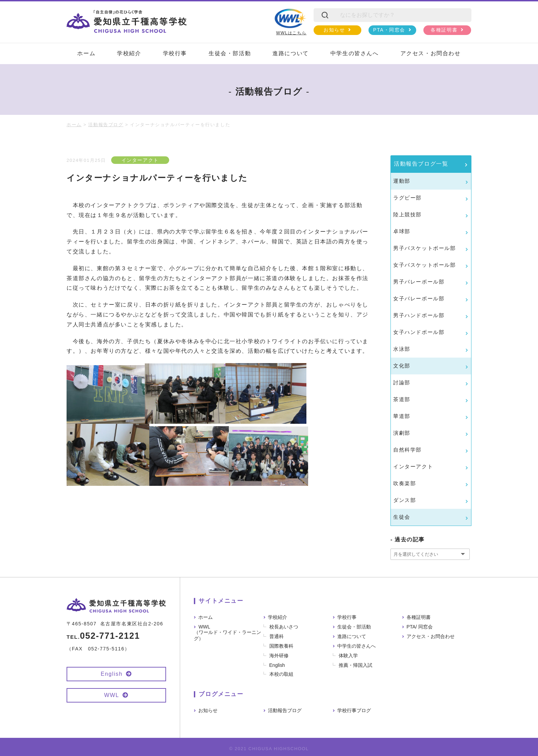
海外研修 (279, 656)
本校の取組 (281, 674)
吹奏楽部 (405, 483)
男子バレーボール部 (419, 282)
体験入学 (348, 656)
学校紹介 (129, 53)
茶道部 (402, 399)
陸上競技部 (407, 214)
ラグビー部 (407, 198)
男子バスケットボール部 (425, 248)
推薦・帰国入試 (355, 665)
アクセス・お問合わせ (431, 53)
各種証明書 (444, 30)
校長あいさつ (284, 627)
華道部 (402, 416)
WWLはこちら (290, 22)
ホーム (86, 53)
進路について (291, 53)
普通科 (277, 636)
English (112, 674)
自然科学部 (407, 450)
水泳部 (402, 349)
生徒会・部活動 (230, 53)
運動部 (402, 181)
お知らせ (334, 30)
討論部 (402, 382)
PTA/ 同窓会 (420, 627)
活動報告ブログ (285, 710)
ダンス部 (405, 500)
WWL (112, 695)
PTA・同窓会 (389, 30)
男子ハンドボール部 (419, 315)
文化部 (402, 366)
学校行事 (175, 53)
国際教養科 (281, 646)
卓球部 (402, 231)
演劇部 (402, 433)
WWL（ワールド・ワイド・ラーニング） (227, 633)
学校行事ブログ (354, 710)
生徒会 (402, 517)
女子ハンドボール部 (419, 332)
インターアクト (140, 160)
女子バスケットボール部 (425, 265)
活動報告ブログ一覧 (421, 164)
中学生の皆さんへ (355, 53)
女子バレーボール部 (419, 298)
